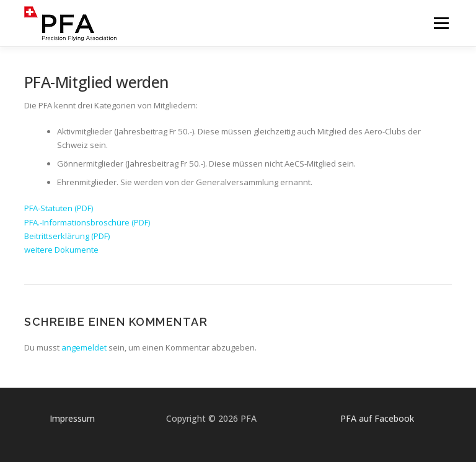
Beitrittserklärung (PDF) (67, 236)
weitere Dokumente (61, 250)
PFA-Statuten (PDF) (59, 208)
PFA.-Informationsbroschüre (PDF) (87, 222)
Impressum (72, 418)
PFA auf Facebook (377, 418)
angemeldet (84, 347)
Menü (441, 23)
